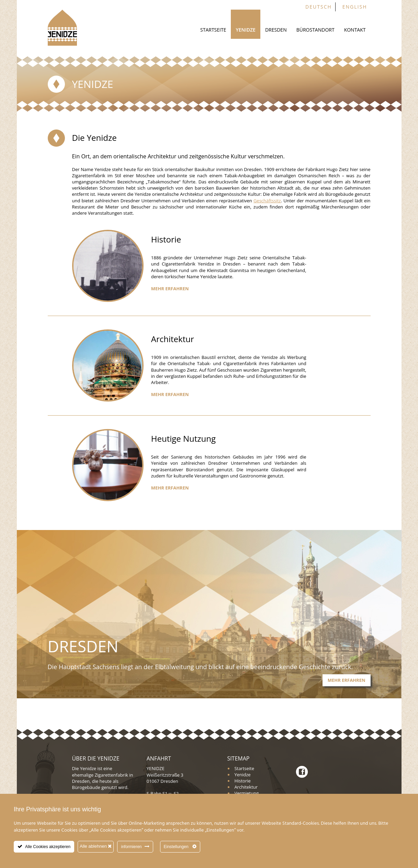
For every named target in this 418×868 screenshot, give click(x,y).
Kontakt (355, 30)
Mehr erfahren (170, 289)
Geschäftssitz (267, 201)
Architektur (246, 787)
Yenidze (245, 30)
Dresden (276, 30)
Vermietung (246, 793)
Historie (242, 781)
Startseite (213, 30)
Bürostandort (315, 30)
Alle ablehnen (96, 846)
